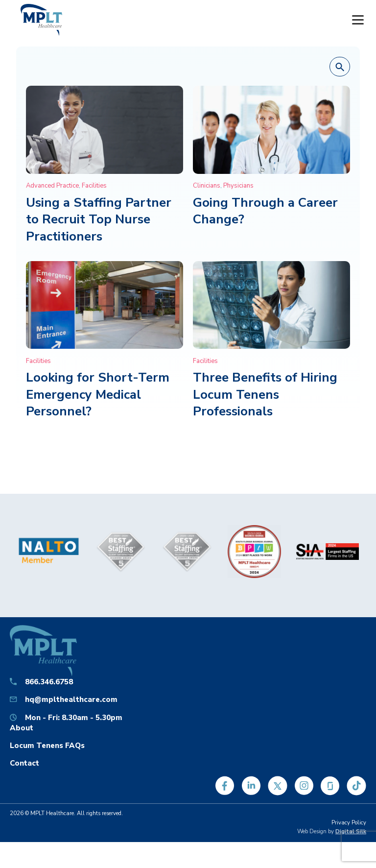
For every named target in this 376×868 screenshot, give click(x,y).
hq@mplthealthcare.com (71, 699)
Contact (24, 763)
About (22, 728)
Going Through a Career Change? (265, 211)
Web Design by (332, 832)
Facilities (94, 186)
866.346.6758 (49, 682)
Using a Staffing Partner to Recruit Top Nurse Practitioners (99, 219)
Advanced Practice (52, 186)
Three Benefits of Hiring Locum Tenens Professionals (265, 394)
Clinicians (207, 186)
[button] (340, 67)
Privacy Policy (349, 823)
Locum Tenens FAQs (47, 745)
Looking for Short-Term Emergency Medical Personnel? (98, 394)
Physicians (238, 186)
